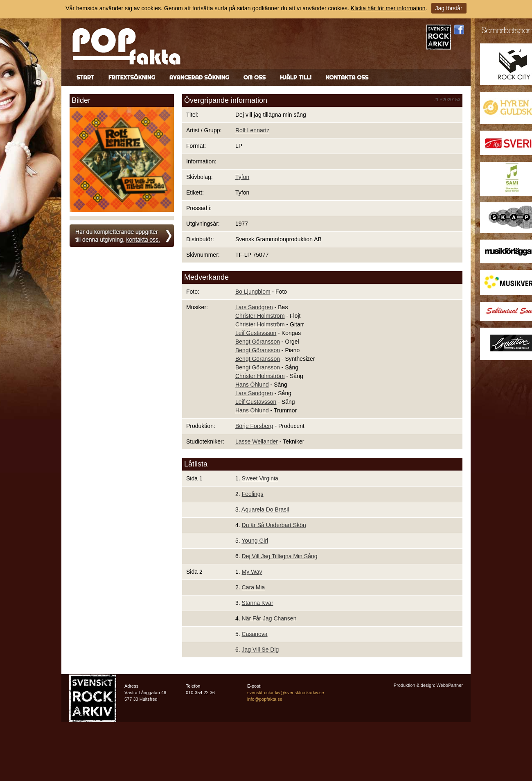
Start (85, 77)
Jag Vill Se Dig (260, 650)
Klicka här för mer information (388, 8)
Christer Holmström (260, 316)
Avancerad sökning (199, 77)
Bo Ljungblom (253, 292)
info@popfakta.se (265, 699)
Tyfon (242, 177)
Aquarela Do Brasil (265, 509)
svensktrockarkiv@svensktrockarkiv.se (286, 693)
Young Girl (255, 541)
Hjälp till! (296, 77)
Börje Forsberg (254, 426)
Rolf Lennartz (252, 130)
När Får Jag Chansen (269, 618)
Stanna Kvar (258, 603)
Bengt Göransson (258, 342)
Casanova (255, 634)
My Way (252, 572)
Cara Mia (254, 587)
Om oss (255, 77)
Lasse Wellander (257, 441)
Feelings (253, 494)
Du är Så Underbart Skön (274, 525)
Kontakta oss (347, 77)
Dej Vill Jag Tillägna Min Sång (280, 556)
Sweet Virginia (260, 478)
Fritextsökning (132, 77)
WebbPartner (450, 685)
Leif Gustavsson (256, 333)
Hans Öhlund (252, 385)
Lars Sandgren (254, 307)
